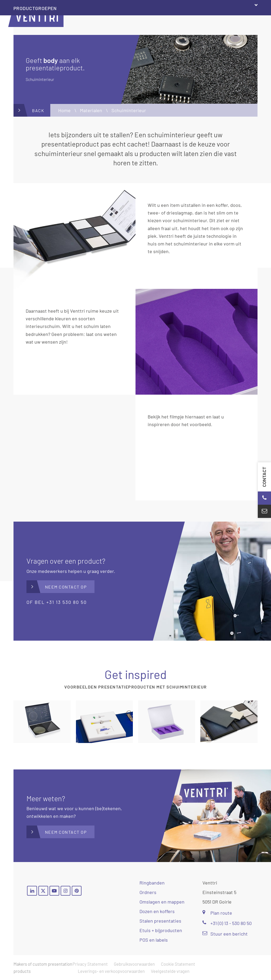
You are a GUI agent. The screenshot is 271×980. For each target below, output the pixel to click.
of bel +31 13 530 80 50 (57, 602)
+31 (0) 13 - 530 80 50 (227, 923)
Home (64, 110)
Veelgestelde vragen (170, 971)
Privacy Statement (90, 964)
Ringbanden (152, 883)
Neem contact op (66, 587)
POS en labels (154, 940)
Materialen (91, 110)
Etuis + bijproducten (161, 930)
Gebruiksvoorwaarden (134, 964)
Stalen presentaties (160, 921)
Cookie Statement (178, 964)
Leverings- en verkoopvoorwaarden (111, 971)
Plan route (217, 913)
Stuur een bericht (225, 934)
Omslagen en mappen (162, 902)
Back (38, 110)
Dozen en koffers (157, 911)
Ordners (148, 892)
